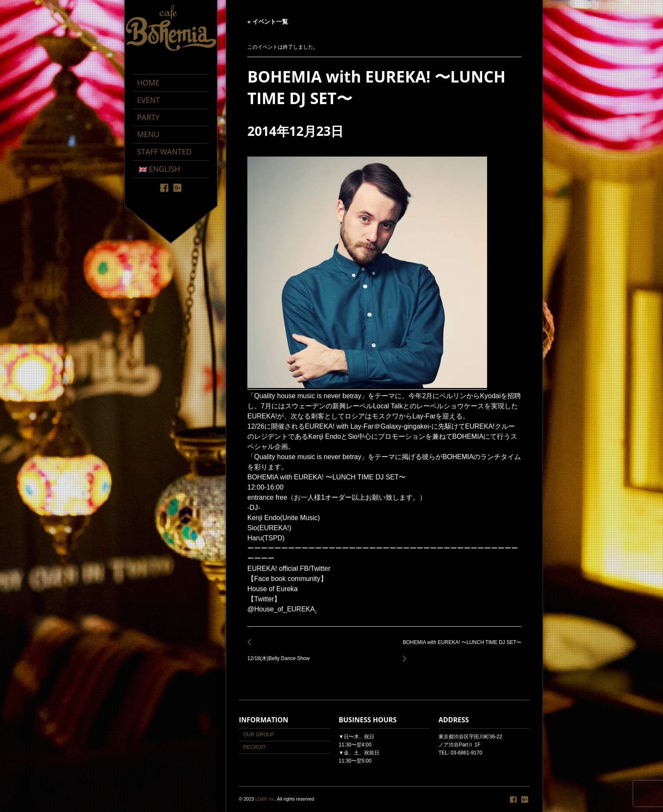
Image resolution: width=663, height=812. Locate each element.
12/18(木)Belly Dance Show (281, 654)
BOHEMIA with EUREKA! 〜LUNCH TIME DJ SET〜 (460, 647)
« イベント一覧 (268, 22)
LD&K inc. (266, 799)
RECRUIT (254, 747)
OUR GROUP (259, 735)
